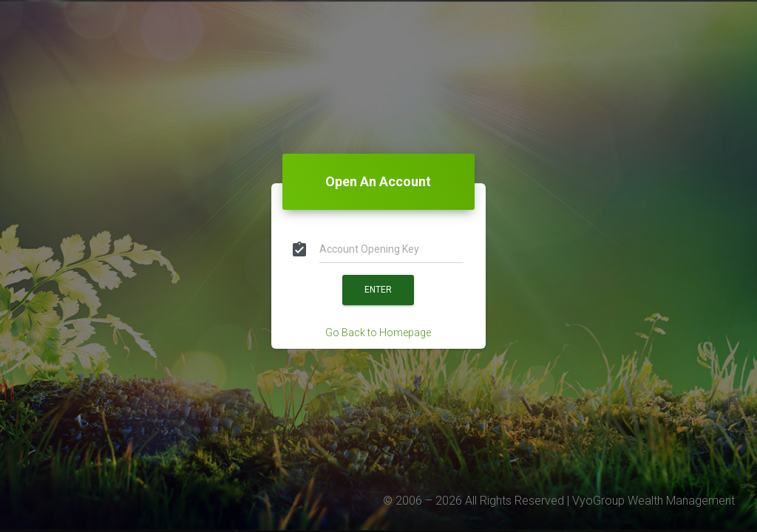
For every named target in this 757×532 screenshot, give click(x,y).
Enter (378, 290)
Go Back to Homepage (378, 332)
